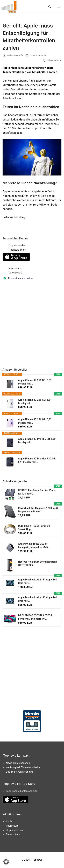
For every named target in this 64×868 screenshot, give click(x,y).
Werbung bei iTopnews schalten (24, 767)
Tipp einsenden (17, 245)
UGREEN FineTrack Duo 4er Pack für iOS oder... (37, 492)
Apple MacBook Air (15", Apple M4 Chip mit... (37, 581)
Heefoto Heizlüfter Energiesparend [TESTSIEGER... (38, 563)
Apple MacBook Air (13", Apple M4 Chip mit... (37, 599)
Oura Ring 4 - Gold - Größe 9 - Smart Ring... (35, 528)
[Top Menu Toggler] (59, 7)
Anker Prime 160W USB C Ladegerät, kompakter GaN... (34, 546)
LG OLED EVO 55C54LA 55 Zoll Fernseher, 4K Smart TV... (35, 617)
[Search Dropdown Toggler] (50, 7)
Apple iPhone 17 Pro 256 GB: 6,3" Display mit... (37, 441)
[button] (6, 862)
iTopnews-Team (17, 250)
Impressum (15, 268)
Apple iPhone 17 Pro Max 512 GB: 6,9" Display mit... (37, 460)
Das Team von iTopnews (19, 772)
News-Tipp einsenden (18, 763)
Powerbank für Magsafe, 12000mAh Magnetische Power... (38, 510)
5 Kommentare (54, 60)
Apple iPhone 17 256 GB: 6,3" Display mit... (35, 382)
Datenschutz (16, 273)
